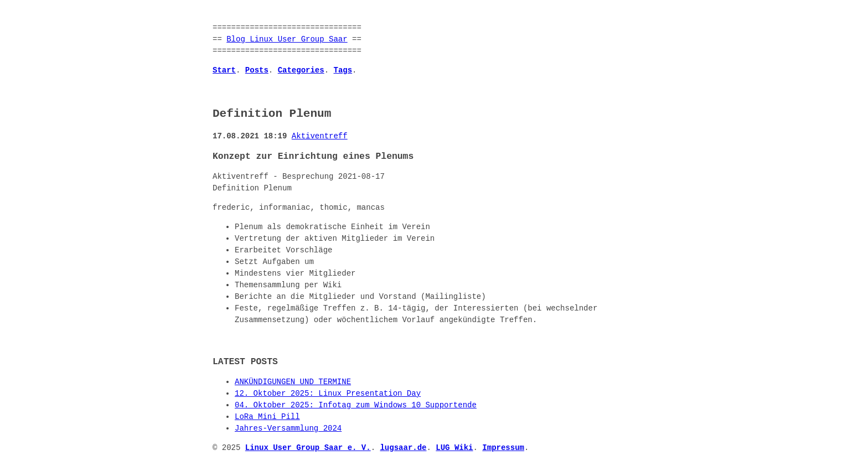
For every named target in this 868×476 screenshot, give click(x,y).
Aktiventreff (320, 136)
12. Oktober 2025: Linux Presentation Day (328, 394)
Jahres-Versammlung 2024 (288, 429)
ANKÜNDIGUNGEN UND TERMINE (293, 382)
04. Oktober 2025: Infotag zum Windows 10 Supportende (356, 405)
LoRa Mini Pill (267, 417)
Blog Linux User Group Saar (287, 40)
